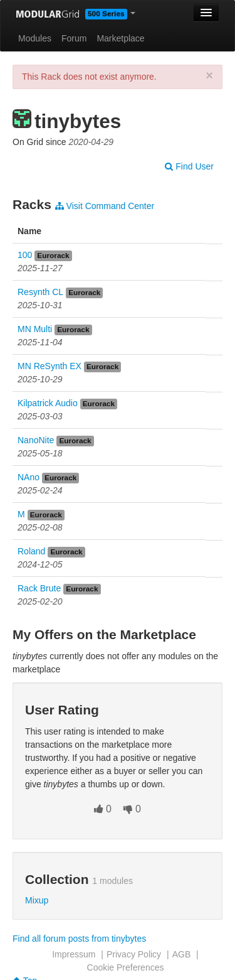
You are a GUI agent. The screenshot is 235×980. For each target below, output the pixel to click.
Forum (74, 38)
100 (25, 255)
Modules (35, 38)
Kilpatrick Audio (48, 403)
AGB (182, 954)
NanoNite (36, 440)
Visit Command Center (105, 206)
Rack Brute (39, 588)
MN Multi (35, 329)
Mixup (37, 900)
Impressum (74, 954)
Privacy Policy (134, 954)
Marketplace (120, 38)
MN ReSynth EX (50, 366)
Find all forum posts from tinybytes (79, 939)
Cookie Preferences (126, 967)
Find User (189, 166)
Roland (31, 551)
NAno (29, 477)
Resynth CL (40, 292)
